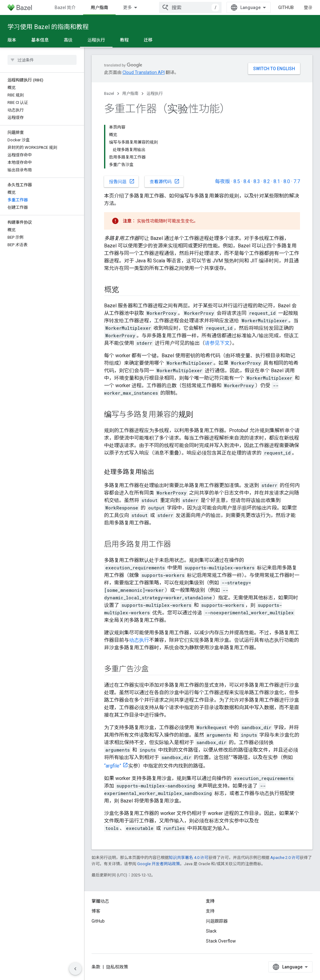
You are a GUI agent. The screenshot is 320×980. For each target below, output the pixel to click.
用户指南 (130, 93)
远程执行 (155, 93)
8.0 (287, 181)
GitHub (286, 7)
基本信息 (40, 40)
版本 (12, 40)
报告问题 (122, 181)
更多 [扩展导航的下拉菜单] (127, 7)
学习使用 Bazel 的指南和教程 (48, 27)
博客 (96, 911)
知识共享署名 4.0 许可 (189, 858)
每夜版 (222, 181)
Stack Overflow (221, 941)
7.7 (297, 181)
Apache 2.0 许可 (285, 858)
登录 (308, 7)
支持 (210, 911)
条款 (96, 967)
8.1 (277, 181)
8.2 (267, 181)
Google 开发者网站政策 (159, 864)
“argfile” (113, 766)
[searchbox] (42, 60)
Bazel (109, 93)
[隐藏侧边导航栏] (75, 969)
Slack (211, 931)
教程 (124, 40)
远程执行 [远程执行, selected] (96, 40)
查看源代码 (165, 181)
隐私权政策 (117, 967)
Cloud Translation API (144, 72)
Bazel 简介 (65, 7)
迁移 (148, 40)
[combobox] (190, 7)
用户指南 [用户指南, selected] (99, 7)
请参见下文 (217, 343)
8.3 (257, 181)
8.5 (237, 181)
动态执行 (139, 640)
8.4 (247, 181)
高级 (68, 40)
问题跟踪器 (217, 921)
